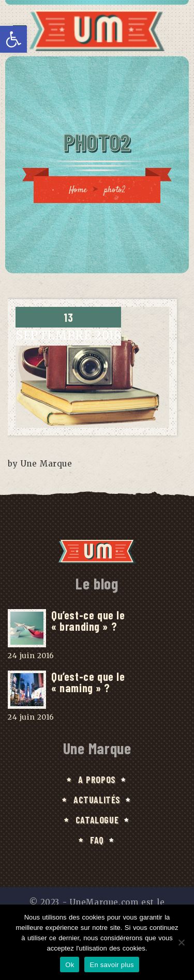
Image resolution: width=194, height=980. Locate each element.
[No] (181, 942)
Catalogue (97, 820)
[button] (13, 39)
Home (78, 190)
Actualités (97, 800)
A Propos (97, 780)
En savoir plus (111, 965)
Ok (70, 965)
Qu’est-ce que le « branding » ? (88, 620)
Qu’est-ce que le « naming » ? (88, 682)
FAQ (97, 840)
